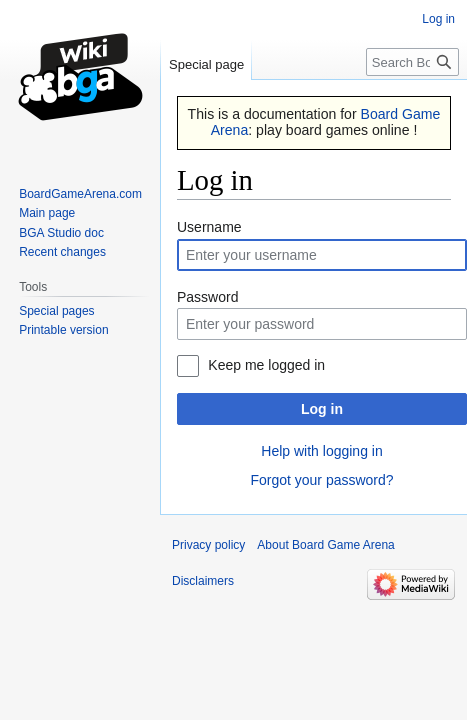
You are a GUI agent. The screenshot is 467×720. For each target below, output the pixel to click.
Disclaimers (203, 581)
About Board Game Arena (325, 545)
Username (209, 227)
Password (207, 297)
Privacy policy (208, 545)
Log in (322, 409)
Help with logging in (321, 451)
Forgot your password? (321, 480)
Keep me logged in (266, 365)
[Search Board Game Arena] (412, 62)
